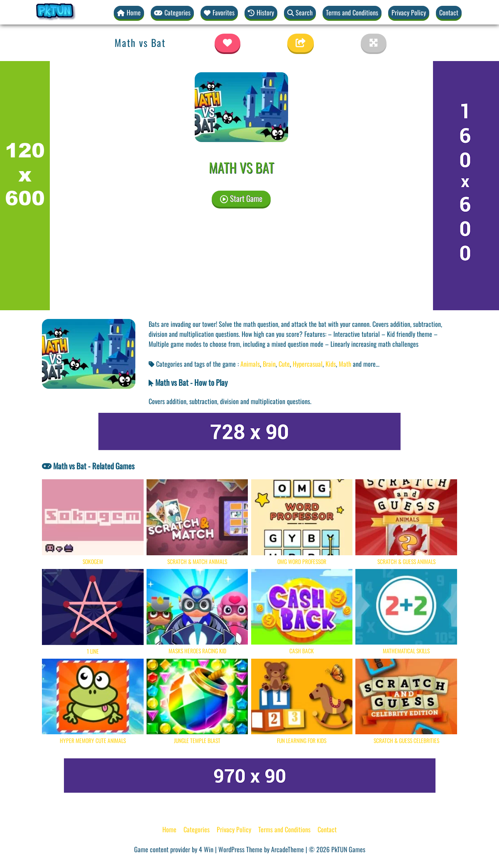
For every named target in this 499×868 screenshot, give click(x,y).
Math (345, 364)
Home (169, 830)
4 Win (206, 850)
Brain (269, 364)
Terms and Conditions (352, 12)
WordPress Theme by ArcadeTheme (261, 850)
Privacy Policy (409, 12)
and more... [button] (366, 364)
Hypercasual (308, 364)
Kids (331, 364)
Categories (197, 830)
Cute (284, 364)
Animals (250, 364)
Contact (449, 12)
